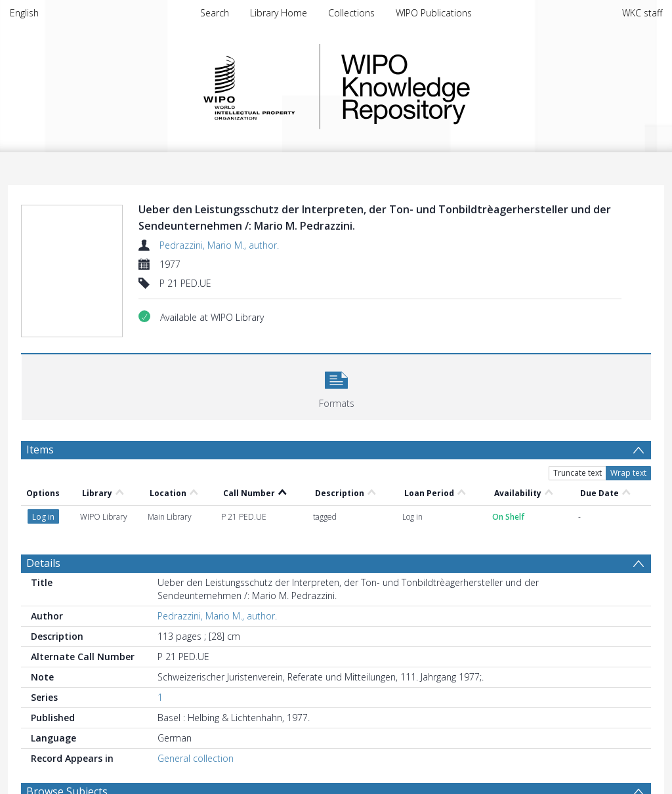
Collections (351, 13)
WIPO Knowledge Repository (459, 87)
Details (43, 563)
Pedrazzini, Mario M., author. (219, 245)
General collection (196, 758)
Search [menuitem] (215, 13)
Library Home (279, 13)
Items (40, 449)
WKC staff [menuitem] (642, 13)
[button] (336, 386)
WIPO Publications (434, 13)
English (24, 13)
